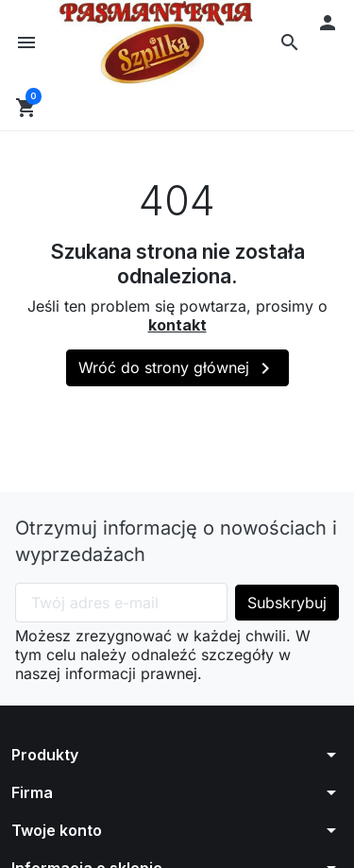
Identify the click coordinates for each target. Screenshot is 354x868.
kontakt (177, 327)
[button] (290, 43)
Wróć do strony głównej (177, 371)
